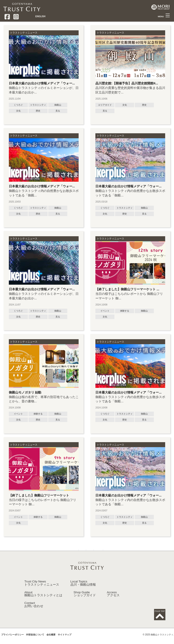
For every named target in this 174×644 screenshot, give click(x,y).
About (43, 600)
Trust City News (42, 590)
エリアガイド (105, 105)
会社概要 (51, 642)
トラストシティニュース (24, 33)
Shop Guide (85, 600)
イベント (105, 311)
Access (113, 600)
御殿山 (58, 105)
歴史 (38, 111)
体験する (125, 311)
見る (58, 111)
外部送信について (35, 642)
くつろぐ (18, 105)
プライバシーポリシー (12, 642)
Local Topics (83, 590)
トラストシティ (38, 105)
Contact (34, 611)
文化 (18, 111)
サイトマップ (65, 642)
